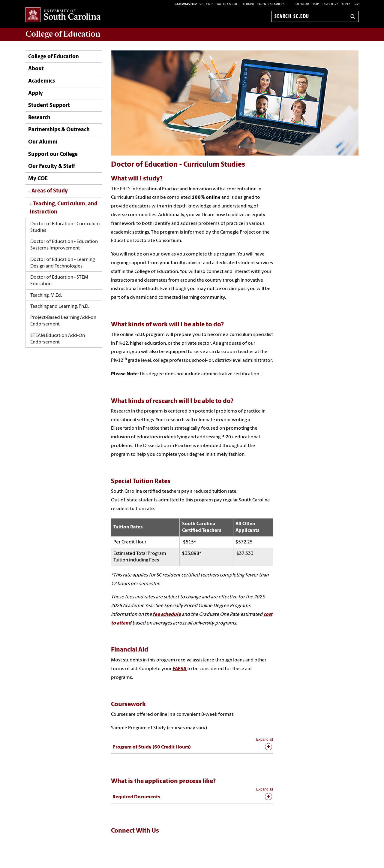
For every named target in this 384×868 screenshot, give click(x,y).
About (36, 69)
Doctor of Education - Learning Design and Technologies (63, 263)
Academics (42, 81)
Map (316, 4)
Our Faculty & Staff (52, 166)
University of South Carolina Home (63, 15)
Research (39, 118)
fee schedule (167, 615)
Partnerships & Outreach (59, 130)
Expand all (265, 739)
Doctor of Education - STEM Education (59, 281)
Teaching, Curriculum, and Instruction (64, 208)
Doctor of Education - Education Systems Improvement (64, 245)
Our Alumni (43, 142)
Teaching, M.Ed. (46, 295)
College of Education (54, 57)
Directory (330, 4)
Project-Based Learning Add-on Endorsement (63, 321)
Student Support (49, 106)
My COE (38, 179)
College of (63, 34)
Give (357, 4)
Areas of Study (50, 191)
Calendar (302, 4)
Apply (346, 4)
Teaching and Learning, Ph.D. (60, 307)
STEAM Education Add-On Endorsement (58, 339)
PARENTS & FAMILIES (271, 4)
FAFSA (180, 669)
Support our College (53, 154)
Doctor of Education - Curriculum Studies (65, 227)
